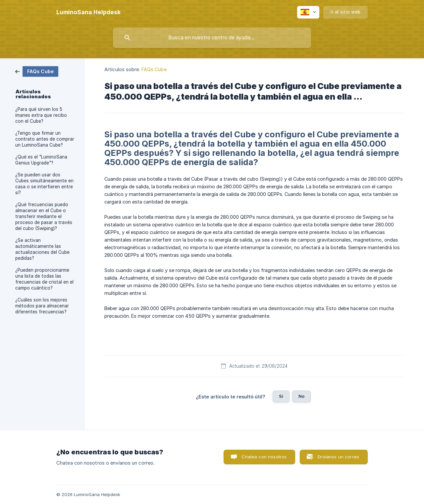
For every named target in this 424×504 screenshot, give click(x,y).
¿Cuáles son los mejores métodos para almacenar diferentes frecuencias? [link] (42, 306)
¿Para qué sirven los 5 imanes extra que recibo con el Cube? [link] (41, 115)
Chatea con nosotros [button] (264, 457)
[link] (37, 71)
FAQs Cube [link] (154, 69)
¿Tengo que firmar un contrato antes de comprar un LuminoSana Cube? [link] (45, 139)
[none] (88, 12)
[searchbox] (212, 38)
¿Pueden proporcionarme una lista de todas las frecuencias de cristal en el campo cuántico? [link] (44, 279)
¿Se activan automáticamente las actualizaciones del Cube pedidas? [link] (42, 249)
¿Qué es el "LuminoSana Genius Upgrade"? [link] (41, 160)
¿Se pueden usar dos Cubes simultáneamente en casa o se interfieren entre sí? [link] (44, 184)
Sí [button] (281, 396)
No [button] (301, 396)
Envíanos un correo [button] (338, 457)
